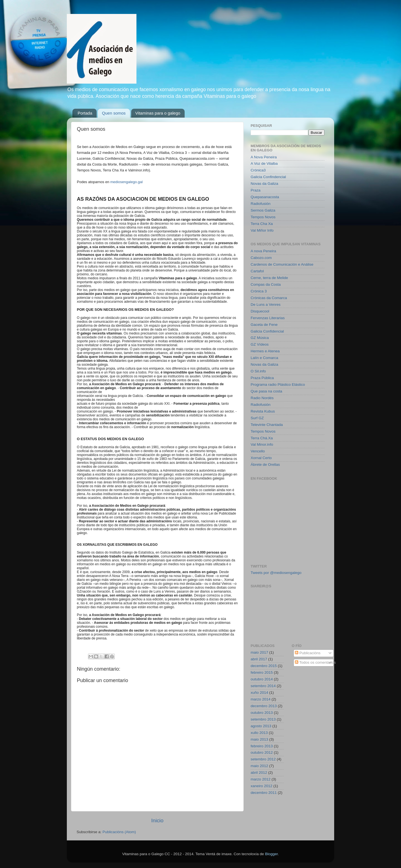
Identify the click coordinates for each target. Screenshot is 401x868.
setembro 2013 (263, 719)
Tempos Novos (263, 217)
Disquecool (260, 311)
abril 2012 (259, 773)
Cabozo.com (261, 258)
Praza (255, 190)
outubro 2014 (262, 679)
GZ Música (260, 338)
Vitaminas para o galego (158, 113)
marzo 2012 (261, 779)
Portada (85, 113)
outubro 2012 (262, 752)
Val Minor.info (262, 444)
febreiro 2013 (262, 746)
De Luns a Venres (266, 305)
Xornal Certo (261, 458)
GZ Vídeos (260, 344)
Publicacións (308, 653)
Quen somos (114, 113)
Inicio (157, 820)
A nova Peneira (263, 251)
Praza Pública (262, 378)
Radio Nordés (262, 398)
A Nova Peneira (264, 157)
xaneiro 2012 (261, 786)
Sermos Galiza (263, 210)
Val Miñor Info (262, 230)
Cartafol (257, 271)
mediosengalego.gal (126, 182)
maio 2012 (259, 766)
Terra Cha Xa (262, 224)
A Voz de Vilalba (264, 163)
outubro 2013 (262, 713)
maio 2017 (259, 652)
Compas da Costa (266, 284)
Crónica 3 (259, 291)
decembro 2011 (264, 793)
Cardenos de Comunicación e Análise (282, 264)
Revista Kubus (263, 411)
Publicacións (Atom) (119, 832)
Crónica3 (258, 170)
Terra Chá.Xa (262, 438)
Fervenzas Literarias (268, 318)
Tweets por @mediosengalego (276, 573)
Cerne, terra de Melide (269, 278)
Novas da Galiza (264, 184)
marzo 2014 (261, 699)
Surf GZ (257, 418)
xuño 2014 (259, 693)
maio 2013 (259, 739)
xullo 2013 (259, 733)
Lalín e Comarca (264, 358)
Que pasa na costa (266, 391)
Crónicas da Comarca (269, 298)
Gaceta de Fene (264, 325)
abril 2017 (259, 659)
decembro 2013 (264, 706)
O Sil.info (258, 371)
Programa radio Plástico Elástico (278, 385)
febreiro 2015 (262, 672)
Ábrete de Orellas (265, 465)
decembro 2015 (264, 666)
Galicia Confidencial (267, 331)
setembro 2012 (263, 759)
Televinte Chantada (267, 425)
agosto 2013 (261, 726)
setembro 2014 (263, 686)
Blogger (272, 854)
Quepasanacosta (265, 197)
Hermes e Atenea (265, 351)
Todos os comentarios (315, 662)
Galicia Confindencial (268, 177)
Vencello (258, 451)
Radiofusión (261, 204)
